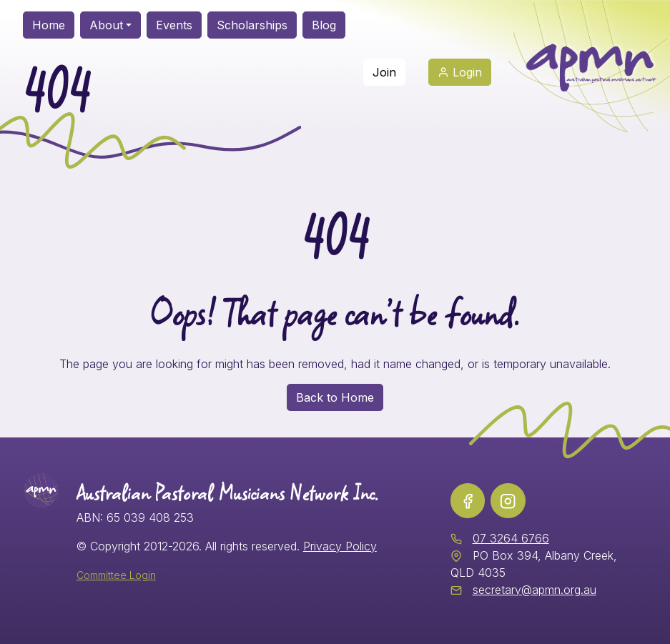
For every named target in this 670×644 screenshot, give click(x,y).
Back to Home (335, 397)
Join (384, 72)
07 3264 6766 (511, 538)
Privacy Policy (340, 546)
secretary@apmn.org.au (534, 590)
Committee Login (116, 575)
